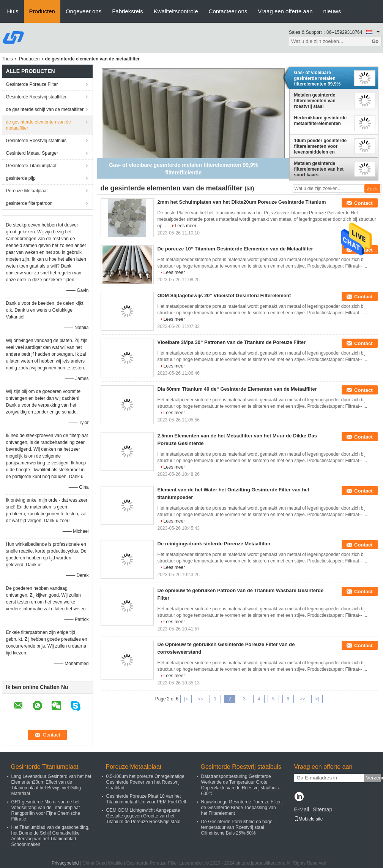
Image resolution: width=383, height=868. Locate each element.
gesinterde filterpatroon (29, 203)
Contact (363, 203)
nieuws (332, 11)
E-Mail (302, 809)
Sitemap (322, 809)
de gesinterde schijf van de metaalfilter (45, 109)
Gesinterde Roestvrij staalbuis (36, 141)
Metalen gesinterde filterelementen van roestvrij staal (315, 101)
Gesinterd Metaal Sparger (32, 153)
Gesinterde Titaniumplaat (31, 166)
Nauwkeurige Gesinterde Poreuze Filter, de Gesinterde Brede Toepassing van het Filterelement (242, 808)
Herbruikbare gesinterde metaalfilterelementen (321, 121)
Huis (13, 11)
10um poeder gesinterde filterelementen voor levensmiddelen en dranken (321, 146)
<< (200, 699)
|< (186, 699)
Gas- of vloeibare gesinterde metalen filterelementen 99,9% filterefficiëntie (318, 78)
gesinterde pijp (21, 178)
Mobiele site (309, 819)
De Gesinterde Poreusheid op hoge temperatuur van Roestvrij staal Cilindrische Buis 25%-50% (237, 827)
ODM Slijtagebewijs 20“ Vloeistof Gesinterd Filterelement (224, 295)
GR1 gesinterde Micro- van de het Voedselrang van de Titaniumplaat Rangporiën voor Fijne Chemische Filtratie (46, 810)
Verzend (374, 778)
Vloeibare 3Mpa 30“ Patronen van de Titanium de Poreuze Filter (232, 342)
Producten (42, 11)
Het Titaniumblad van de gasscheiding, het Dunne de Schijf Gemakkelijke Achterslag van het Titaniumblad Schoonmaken (50, 836)
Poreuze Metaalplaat (27, 191)
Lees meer (186, 226)
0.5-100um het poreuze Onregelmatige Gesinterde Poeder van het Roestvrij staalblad (145, 782)
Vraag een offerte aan (285, 11)
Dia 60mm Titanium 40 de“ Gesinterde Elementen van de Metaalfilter (237, 389)
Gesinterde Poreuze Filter (32, 84)
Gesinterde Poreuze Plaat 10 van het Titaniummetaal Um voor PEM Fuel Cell (146, 799)
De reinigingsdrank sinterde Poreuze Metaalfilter (214, 544)
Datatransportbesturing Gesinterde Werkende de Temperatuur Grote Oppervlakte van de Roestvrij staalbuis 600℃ (240, 785)
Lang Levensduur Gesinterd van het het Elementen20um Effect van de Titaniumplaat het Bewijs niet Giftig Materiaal (51, 785)
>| (317, 699)
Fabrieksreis (128, 11)
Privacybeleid (65, 863)
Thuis (7, 59)
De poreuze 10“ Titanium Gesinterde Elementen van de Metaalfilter (235, 249)
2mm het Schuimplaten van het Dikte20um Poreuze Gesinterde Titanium (242, 202)
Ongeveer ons (84, 11)
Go (375, 41)
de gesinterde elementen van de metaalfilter (39, 125)
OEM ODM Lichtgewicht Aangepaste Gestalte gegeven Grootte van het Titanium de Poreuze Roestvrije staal (143, 816)
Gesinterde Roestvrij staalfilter (36, 97)
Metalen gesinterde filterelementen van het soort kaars (319, 169)
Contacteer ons (228, 11)
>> (303, 699)
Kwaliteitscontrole (176, 11)
